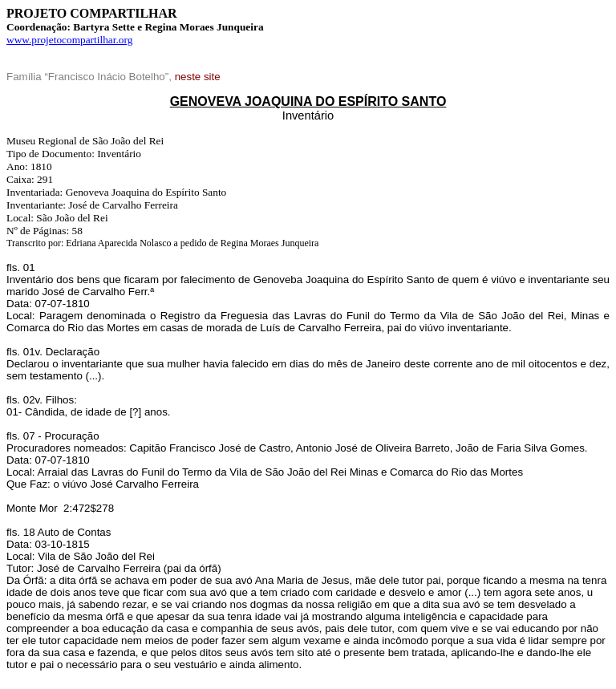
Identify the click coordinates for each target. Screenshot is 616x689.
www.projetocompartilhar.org (69, 40)
